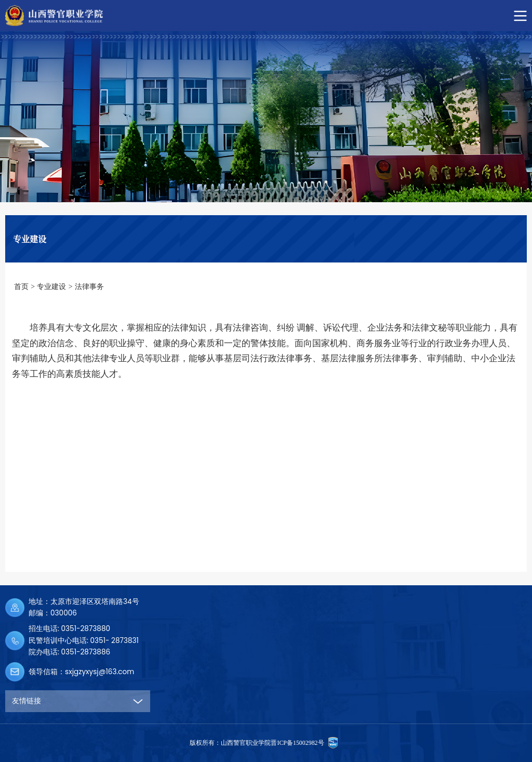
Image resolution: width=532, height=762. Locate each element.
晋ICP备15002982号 (297, 743)
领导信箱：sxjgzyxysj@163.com (81, 672)
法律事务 (89, 287)
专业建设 (51, 287)
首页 (21, 287)
